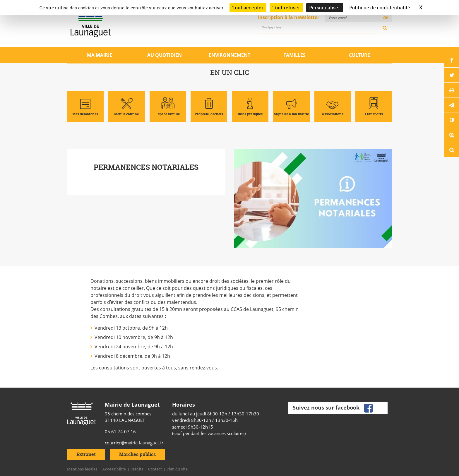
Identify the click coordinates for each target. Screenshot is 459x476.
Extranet (86, 454)
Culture (359, 55)
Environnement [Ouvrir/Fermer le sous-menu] (229, 55)
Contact (155, 469)
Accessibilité (114, 469)
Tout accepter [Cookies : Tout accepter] (248, 8)
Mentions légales (82, 469)
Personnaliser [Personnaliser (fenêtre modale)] (325, 8)
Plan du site (177, 469)
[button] (452, 105)
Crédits (137, 469)
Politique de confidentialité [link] (380, 8)
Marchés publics (137, 454)
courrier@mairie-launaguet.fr (134, 443)
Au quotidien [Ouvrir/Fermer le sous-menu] (165, 55)
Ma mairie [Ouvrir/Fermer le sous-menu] (100, 55)
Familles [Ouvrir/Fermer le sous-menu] (294, 55)
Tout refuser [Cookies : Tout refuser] (286, 8)
